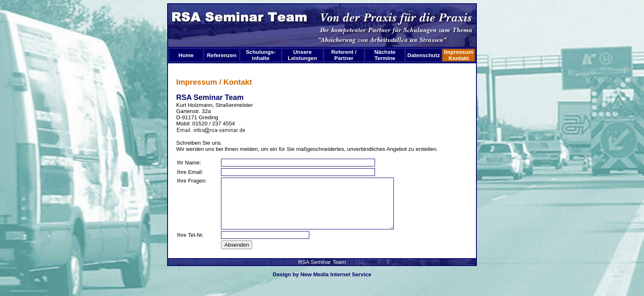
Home (186, 55)
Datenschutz (424, 55)
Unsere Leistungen (302, 55)
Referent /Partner (344, 55)
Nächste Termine (385, 55)
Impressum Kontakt (459, 55)
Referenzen (222, 55)
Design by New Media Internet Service (322, 274)
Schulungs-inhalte (261, 55)
